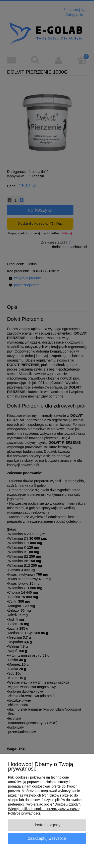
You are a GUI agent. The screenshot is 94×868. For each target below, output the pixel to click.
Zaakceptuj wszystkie (47, 838)
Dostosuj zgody (47, 825)
